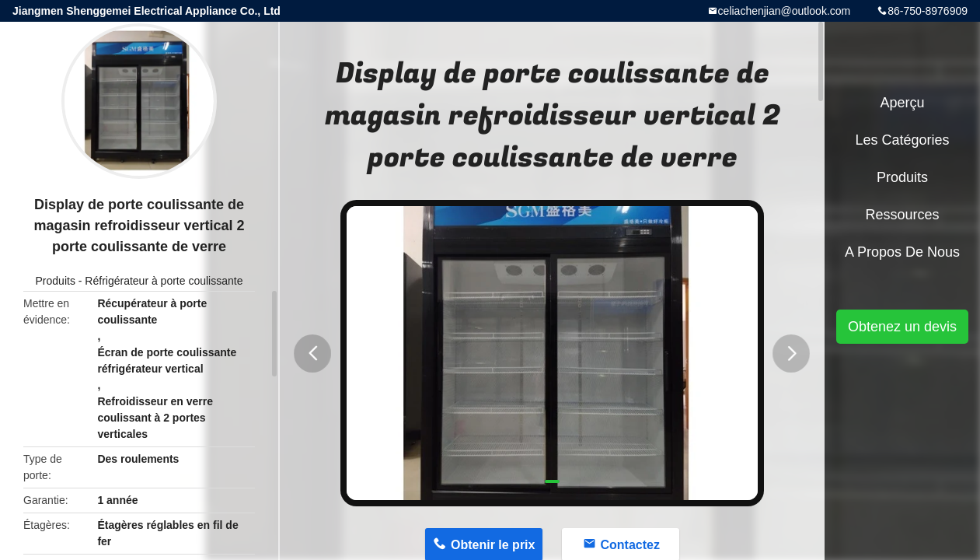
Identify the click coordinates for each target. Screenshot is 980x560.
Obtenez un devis (902, 327)
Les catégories (902, 140)
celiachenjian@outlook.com (785, 11)
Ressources (902, 215)
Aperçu (902, 103)
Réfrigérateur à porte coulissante (164, 281)
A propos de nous (902, 252)
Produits (56, 281)
